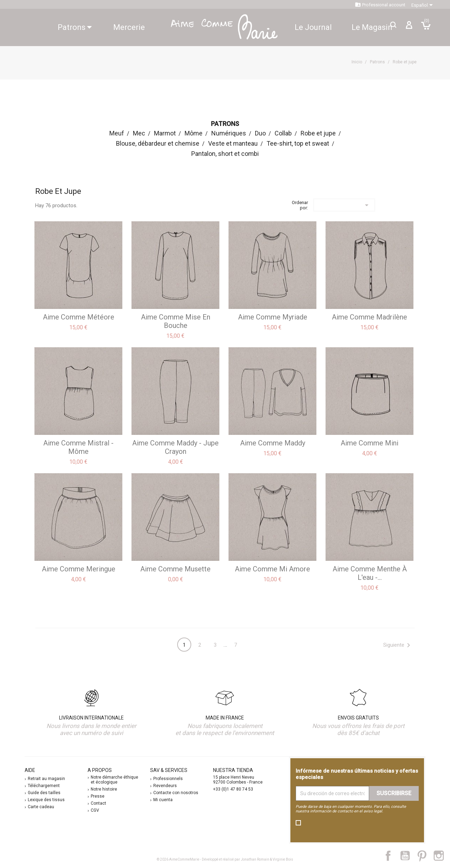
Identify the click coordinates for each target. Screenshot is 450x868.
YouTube (408, 856)
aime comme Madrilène (369, 317)
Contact (98, 803)
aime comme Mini (369, 443)
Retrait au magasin (46, 779)
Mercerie (129, 27)
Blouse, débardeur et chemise (158, 143)
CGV (95, 810)
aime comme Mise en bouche (176, 321)
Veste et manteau (233, 143)
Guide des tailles (44, 793)
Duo (260, 133)
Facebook (392, 856)
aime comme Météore (79, 317)
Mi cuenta (163, 800)
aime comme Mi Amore (272, 569)
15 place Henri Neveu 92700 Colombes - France (238, 780)
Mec (139, 133)
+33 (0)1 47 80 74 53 (233, 789)
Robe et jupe (318, 133)
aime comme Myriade (273, 317)
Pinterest (425, 856)
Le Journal (313, 27)
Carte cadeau (41, 807)
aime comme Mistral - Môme (78, 447)
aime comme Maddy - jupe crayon (175, 447)
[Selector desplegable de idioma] (423, 5)
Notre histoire (104, 789)
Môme (194, 133)
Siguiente (398, 645)
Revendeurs (165, 786)
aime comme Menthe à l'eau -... (370, 573)
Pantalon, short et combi (225, 154)
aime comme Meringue (79, 569)
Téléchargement (44, 786)
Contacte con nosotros (176, 793)
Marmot (165, 133)
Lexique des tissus (46, 800)
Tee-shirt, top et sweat (298, 143)
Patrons (75, 27)
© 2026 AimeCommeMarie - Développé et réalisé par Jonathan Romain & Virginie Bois (225, 859)
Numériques (229, 133)
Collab (283, 133)
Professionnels (168, 779)
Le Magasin (372, 27)
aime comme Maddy (273, 443)
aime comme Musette (175, 569)
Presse (98, 796)
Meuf (117, 133)
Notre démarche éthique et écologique (114, 780)
